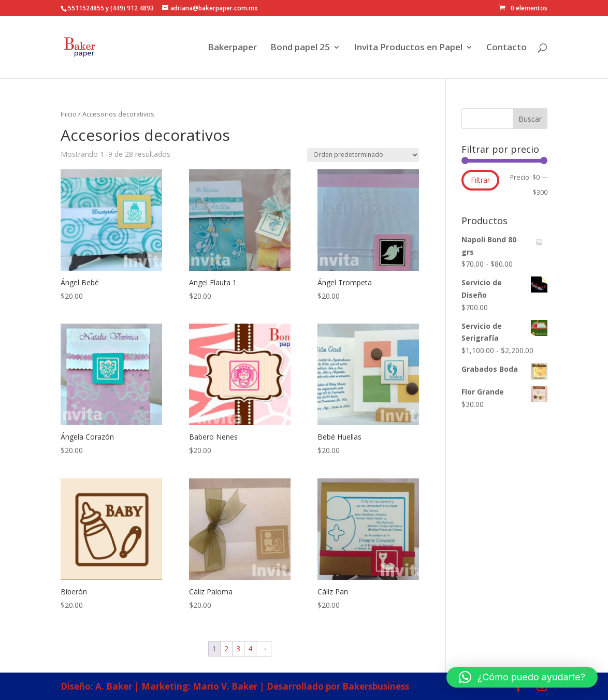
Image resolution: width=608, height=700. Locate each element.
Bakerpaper (232, 48)
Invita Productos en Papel (408, 48)
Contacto (506, 48)
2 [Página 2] (226, 648)
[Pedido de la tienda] (363, 155)
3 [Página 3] (238, 648)
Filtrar (480, 180)
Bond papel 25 (300, 48)
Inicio (69, 114)
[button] (522, 677)
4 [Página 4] (250, 648)
